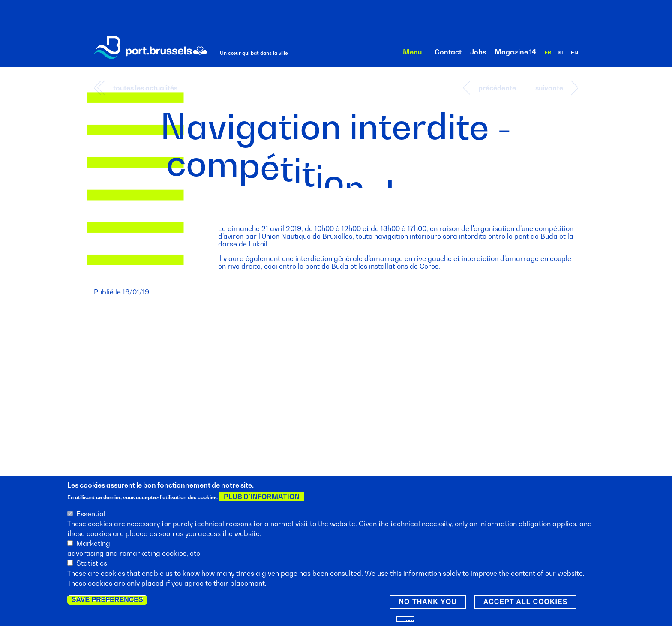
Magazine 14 (515, 52)
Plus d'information (262, 498)
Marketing (93, 545)
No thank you (427, 604)
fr (548, 52)
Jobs (478, 52)
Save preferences (107, 601)
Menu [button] (412, 52)
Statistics (92, 565)
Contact (448, 52)
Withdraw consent (410, 622)
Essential (91, 515)
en (574, 52)
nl (561, 52)
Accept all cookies (526, 604)
